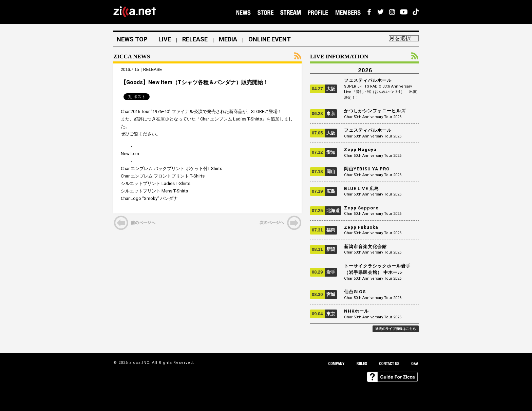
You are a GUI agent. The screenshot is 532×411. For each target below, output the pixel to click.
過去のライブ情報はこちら (396, 329)
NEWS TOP (132, 39)
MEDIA (228, 39)
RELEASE (195, 39)
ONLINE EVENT (270, 39)
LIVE (165, 39)
